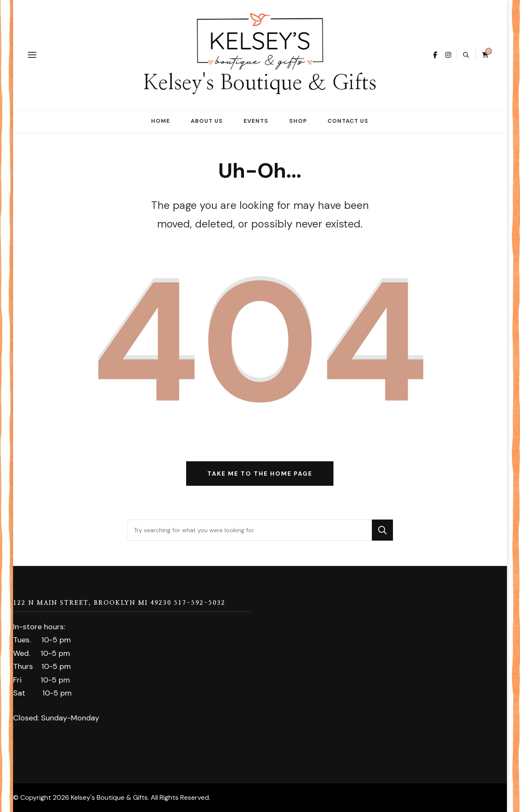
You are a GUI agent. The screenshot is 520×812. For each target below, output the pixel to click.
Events (256, 121)
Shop (298, 121)
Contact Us (348, 121)
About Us (207, 121)
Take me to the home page (260, 474)
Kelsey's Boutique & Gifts (260, 83)
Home (161, 121)
